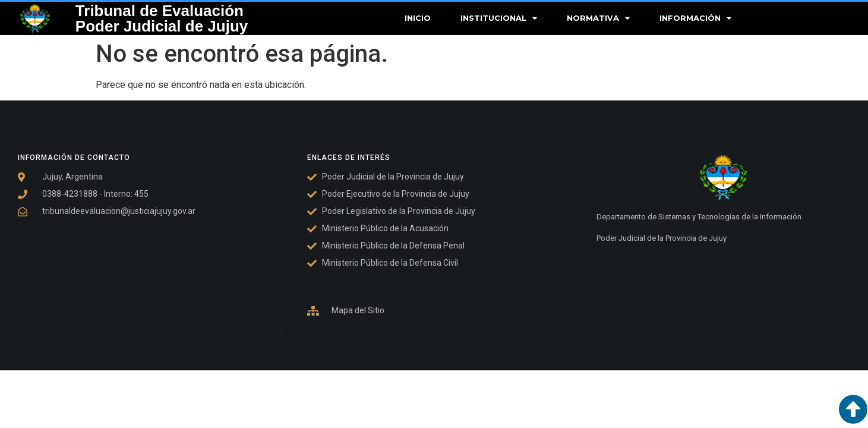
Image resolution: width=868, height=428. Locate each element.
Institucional (499, 19)
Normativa (598, 19)
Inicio (418, 18)
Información (695, 19)
